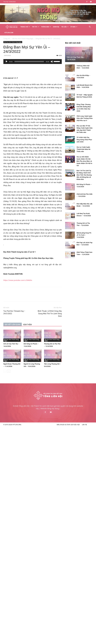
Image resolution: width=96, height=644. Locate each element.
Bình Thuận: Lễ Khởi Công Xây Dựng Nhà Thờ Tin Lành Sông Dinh (62, 308)
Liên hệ (84, 642)
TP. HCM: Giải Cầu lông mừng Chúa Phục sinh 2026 (23, 471)
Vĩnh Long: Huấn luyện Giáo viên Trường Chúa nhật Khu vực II (23, 450)
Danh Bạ (56, 27)
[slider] (42, 56)
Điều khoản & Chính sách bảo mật (68, 642)
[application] (45, 56)
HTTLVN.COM (9, 33)
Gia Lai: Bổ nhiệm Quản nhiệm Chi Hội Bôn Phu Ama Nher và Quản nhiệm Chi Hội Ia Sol (23, 493)
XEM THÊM (40, 319)
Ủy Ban (74, 27)
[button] (90, 27)
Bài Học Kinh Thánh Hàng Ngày (25, 36)
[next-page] (21, 365)
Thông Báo (46, 27)
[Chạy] (19, 56)
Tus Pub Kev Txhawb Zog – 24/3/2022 (27, 306)
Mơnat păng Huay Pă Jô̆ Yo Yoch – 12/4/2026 (22, 567)
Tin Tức (36, 27)
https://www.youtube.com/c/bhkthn (30, 274)
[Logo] (11, 27)
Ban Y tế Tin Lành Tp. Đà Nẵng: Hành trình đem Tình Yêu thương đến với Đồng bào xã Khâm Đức (22, 507)
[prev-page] (18, 365)
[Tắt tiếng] (65, 56)
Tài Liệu (65, 27)
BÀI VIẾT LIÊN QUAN (25, 319)
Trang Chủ (25, 27)
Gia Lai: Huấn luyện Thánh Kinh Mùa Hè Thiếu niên (22, 481)
